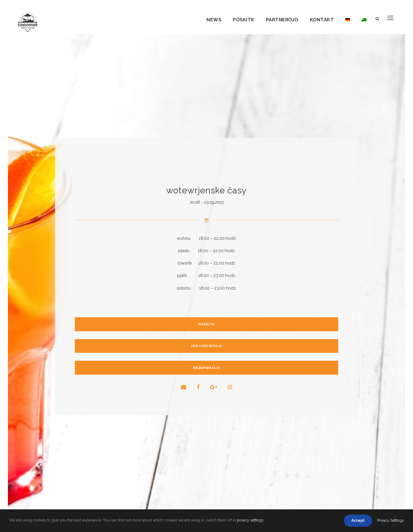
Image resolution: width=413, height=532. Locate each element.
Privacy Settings (390, 520)
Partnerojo (282, 20)
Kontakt (322, 20)
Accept (358, 520)
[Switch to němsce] (348, 24)
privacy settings (250, 520)
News (214, 20)
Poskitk (244, 20)
